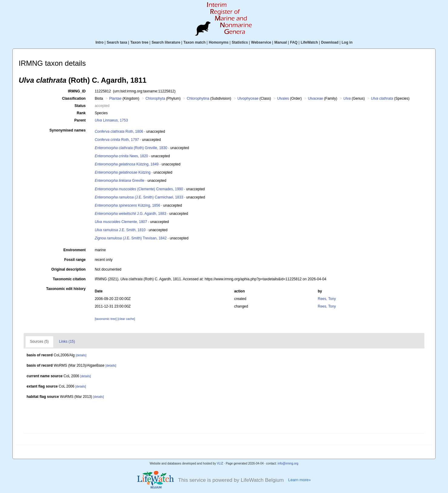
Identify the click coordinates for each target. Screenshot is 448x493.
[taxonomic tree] (106, 319)
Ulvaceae (315, 98)
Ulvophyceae (248, 98)
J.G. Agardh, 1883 (131, 214)
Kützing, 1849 (127, 164)
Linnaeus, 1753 (111, 120)
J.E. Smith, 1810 (120, 230)
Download (330, 42)
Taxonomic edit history (66, 289)
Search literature (166, 42)
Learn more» (299, 480)
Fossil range (75, 260)
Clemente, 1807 (121, 222)
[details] (81, 355)
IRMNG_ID (77, 91)
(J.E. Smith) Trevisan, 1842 (131, 238)
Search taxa (117, 42)
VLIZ (220, 463)
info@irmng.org (288, 463)
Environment (74, 250)
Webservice (261, 42)
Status (80, 106)
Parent (80, 120)
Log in (347, 42)
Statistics (240, 42)
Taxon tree (139, 42)
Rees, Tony (327, 299)
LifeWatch (309, 42)
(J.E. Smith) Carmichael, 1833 (139, 197)
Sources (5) (39, 341)
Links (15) (67, 341)
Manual (281, 42)
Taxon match (195, 42)
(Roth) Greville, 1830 (131, 148)
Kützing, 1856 (128, 205)
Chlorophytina (198, 98)
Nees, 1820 (121, 156)
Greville (120, 181)
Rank (81, 113)
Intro (100, 42)
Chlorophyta (155, 98)
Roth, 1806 (119, 132)
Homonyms (219, 42)
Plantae (115, 98)
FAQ (294, 42)
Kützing (123, 172)
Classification (74, 98)
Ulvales (283, 98)
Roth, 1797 (117, 140)
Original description (68, 269)
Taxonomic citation (69, 279)
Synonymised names (67, 130)
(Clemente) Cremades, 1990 (139, 189)
